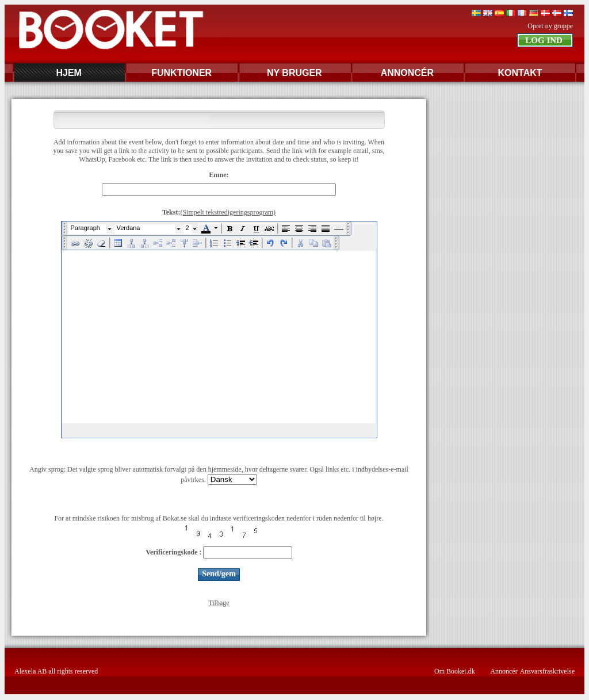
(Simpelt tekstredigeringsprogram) (228, 212)
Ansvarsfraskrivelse (547, 671)
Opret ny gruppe (550, 26)
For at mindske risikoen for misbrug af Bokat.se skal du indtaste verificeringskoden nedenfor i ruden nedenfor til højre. (219, 518)
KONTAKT (520, 73)
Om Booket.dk (455, 671)
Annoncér (504, 671)
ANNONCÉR (407, 73)
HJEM (68, 73)
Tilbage (219, 603)
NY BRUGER (294, 73)
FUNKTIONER (181, 73)
